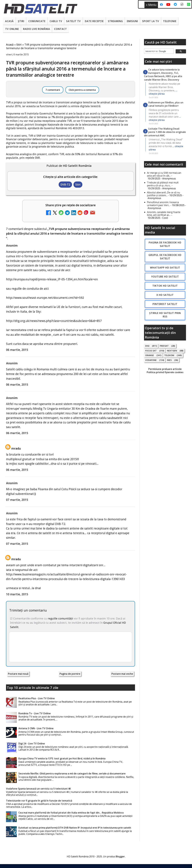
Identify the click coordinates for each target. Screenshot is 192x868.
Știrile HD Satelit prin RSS (165, 315)
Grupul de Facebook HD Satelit (165, 257)
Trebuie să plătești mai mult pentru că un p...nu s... (163, 184)
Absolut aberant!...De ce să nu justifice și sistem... (163, 194)
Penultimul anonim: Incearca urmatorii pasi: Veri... (163, 204)
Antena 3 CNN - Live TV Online (36, 728)
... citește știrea (163, 92)
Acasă (9, 21)
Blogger (120, 856)
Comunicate (37, 21)
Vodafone (151, 360)
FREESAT (164, 346)
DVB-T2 (65, 184)
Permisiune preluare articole (165, 369)
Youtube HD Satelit (165, 277)
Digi (147, 346)
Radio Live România (37, 29)
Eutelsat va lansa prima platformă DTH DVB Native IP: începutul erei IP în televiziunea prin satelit (75, 828)
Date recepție (94, 21)
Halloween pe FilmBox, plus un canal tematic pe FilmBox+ (166, 104)
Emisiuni (132, 21)
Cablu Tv (56, 21)
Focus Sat (151, 351)
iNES (169, 360)
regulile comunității (60, 618)
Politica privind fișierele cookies (165, 372)
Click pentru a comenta (82, 90)
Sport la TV (151, 21)
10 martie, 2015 (17, 594)
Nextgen (172, 351)
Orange (150, 355)
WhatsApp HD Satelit (165, 268)
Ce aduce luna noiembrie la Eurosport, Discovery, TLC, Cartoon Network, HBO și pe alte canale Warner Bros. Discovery (163, 75)
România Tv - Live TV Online (35, 713)
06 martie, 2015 (17, 350)
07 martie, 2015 (17, 500)
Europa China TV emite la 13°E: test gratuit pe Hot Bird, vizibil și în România (62, 759)
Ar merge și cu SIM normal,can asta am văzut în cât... (164, 174)
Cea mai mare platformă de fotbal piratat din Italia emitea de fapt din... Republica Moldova (71, 813)
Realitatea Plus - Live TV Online (37, 698)
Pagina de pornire (70, 674)
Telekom (169, 355)
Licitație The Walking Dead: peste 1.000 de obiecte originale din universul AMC (165, 132)
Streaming (115, 21)
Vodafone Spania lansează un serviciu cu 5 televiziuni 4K (38, 789)
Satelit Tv (73, 21)
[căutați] (158, 51)
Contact (61, 29)
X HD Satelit (165, 295)
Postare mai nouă (18, 674)
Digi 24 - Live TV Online (32, 744)
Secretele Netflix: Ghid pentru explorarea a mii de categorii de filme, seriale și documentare (72, 774)
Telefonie (170, 21)
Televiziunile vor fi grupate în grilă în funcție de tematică (39, 801)
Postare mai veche (122, 674)
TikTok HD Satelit (165, 286)
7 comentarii (53, 90)
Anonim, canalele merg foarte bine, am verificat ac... (164, 214)
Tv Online (12, 29)
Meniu (151, 5)
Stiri (78, 184)
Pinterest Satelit (165, 304)
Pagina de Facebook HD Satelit (165, 244)
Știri (21, 21)
